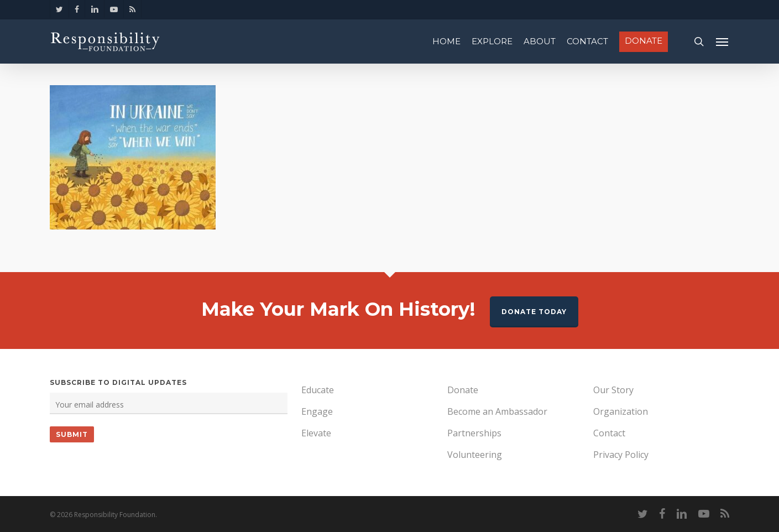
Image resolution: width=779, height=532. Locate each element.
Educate (318, 390)
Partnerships (474, 433)
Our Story (613, 390)
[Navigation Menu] (723, 41)
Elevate (316, 433)
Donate (463, 390)
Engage (317, 411)
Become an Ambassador (497, 411)
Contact (609, 433)
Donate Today (534, 312)
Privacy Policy (621, 455)
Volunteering (475, 455)
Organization (621, 411)
